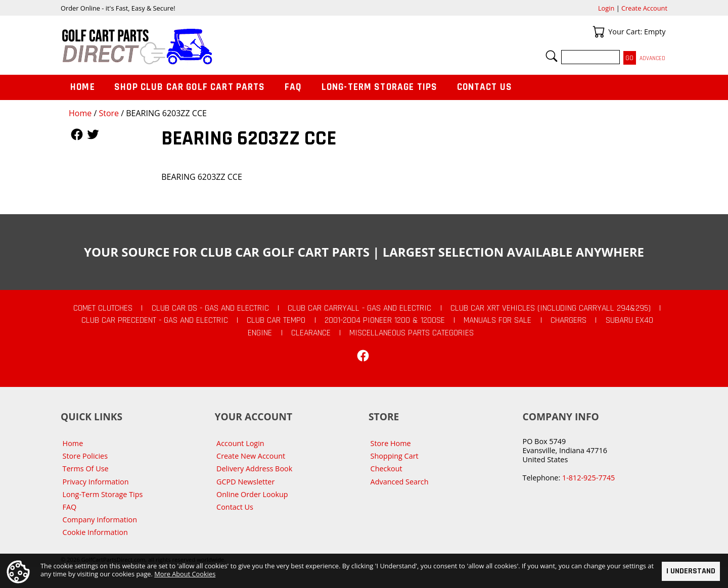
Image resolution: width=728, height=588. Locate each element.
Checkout (386, 469)
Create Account (644, 8)
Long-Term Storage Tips (379, 87)
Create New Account (251, 456)
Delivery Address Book (254, 469)
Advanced (652, 58)
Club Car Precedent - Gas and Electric (155, 320)
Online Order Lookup (252, 494)
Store (109, 113)
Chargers (568, 320)
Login (606, 8)
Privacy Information (96, 482)
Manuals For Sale (497, 320)
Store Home (391, 443)
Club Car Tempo (276, 320)
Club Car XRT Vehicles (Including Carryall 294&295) (551, 308)
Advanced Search (400, 482)
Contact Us (485, 87)
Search (552, 56)
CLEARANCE (311, 333)
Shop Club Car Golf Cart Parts (190, 87)
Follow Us (77, 134)
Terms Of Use (86, 469)
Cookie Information (95, 532)
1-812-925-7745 (588, 478)
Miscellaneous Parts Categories (412, 333)
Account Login (240, 443)
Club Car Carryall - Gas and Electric (359, 308)
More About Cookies (185, 573)
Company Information (100, 520)
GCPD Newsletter (245, 482)
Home (80, 113)
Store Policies (85, 456)
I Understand (691, 571)
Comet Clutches (103, 308)
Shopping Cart (395, 456)
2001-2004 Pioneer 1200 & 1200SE (385, 320)
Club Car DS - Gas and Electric (210, 308)
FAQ (293, 87)
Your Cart (599, 32)
